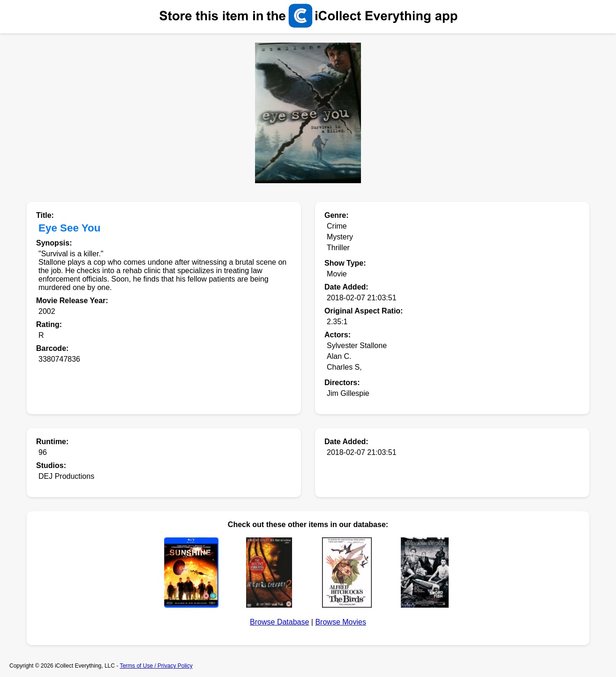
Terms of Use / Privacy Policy (156, 666)
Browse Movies (340, 622)
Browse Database (279, 622)
